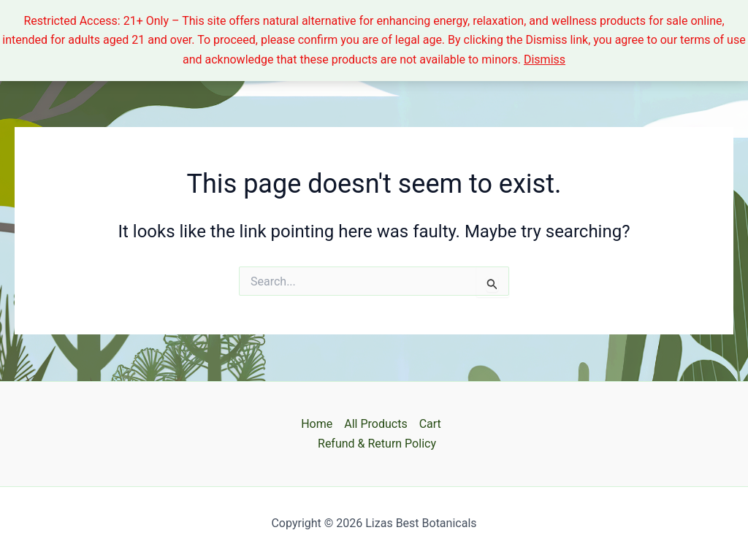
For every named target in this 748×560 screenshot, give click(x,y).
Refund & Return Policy (377, 444)
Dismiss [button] (545, 60)
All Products (375, 424)
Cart (430, 424)
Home (317, 424)
